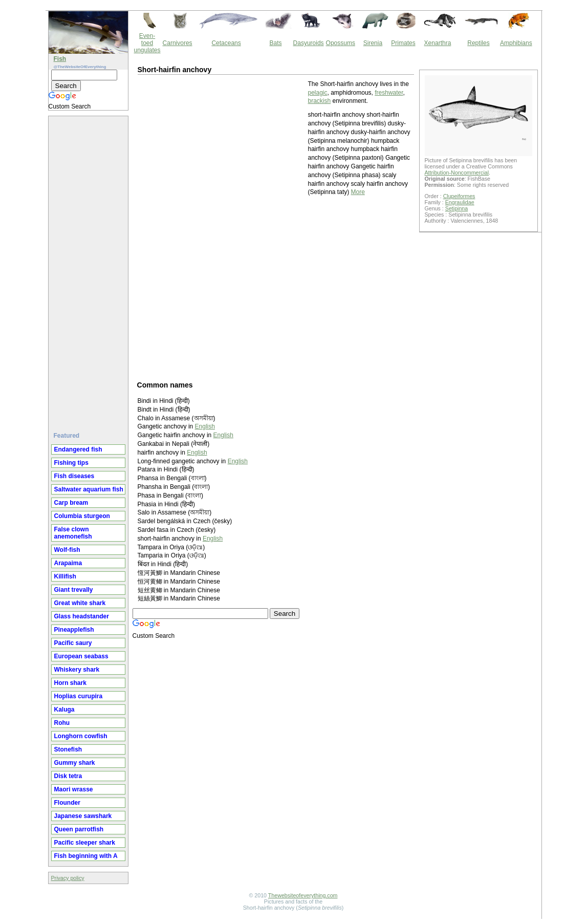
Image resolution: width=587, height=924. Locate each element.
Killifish (65, 576)
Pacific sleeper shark (85, 843)
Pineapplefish (74, 630)
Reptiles (478, 43)
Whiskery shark (77, 670)
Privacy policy (68, 878)
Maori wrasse (74, 789)
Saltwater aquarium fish (89, 489)
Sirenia (373, 43)
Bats (276, 43)
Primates (403, 43)
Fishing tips (71, 463)
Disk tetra (68, 776)
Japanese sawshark (83, 816)
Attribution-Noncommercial (457, 173)
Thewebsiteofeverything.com (303, 895)
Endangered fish (78, 449)
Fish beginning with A (86, 856)
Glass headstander (82, 616)
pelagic (318, 93)
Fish (60, 59)
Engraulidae (460, 202)
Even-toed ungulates (147, 43)
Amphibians (516, 43)
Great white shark (80, 603)
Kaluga (64, 710)
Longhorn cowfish (81, 736)
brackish (320, 101)
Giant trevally (74, 590)
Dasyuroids (309, 43)
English (205, 426)
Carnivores (178, 43)
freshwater (389, 93)
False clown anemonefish (73, 533)
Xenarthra (438, 43)
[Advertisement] (90, 270)
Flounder (67, 803)
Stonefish (68, 749)
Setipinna (456, 208)
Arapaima (68, 563)
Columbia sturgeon (82, 516)
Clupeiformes (459, 196)
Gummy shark (75, 763)
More (358, 192)
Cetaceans (226, 43)
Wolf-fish (67, 550)
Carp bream (71, 503)
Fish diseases (74, 476)
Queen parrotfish (79, 829)
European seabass (81, 656)
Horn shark (70, 683)
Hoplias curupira (79, 696)
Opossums (341, 43)
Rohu (62, 723)
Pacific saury (73, 643)
